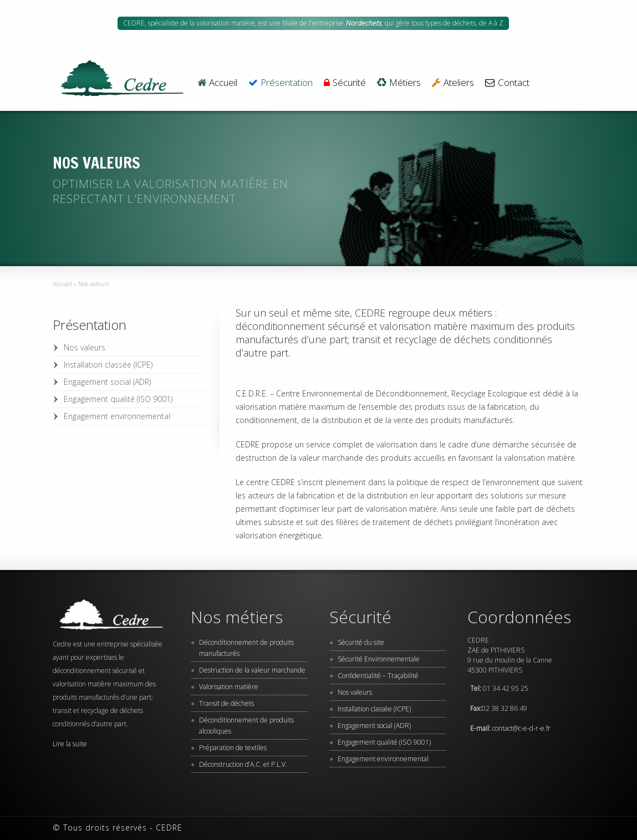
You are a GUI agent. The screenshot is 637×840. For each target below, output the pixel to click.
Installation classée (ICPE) (108, 365)
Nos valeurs (85, 347)
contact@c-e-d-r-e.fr (521, 728)
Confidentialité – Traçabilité (378, 676)
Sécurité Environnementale (379, 659)
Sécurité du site (361, 642)
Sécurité (345, 83)
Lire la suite (70, 744)
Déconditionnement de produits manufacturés (246, 648)
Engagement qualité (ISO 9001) (118, 399)
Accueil (217, 83)
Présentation (281, 83)
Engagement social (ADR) (107, 382)
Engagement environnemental (117, 416)
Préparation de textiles (233, 748)
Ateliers (453, 83)
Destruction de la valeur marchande (252, 670)
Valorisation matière (229, 687)
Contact (507, 83)
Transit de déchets (226, 703)
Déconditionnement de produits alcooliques (246, 726)
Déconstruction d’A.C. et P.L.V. (243, 764)
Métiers (399, 83)
